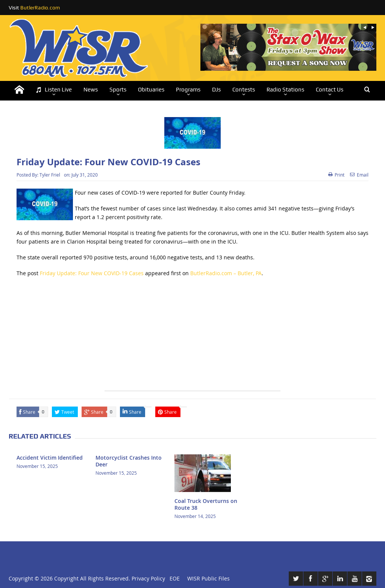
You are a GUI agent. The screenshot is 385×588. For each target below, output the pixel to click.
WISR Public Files (208, 578)
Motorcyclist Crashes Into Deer (129, 461)
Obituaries (151, 90)
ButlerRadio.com (40, 8)
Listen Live (54, 90)
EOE (173, 578)
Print (336, 175)
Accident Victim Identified (50, 458)
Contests (244, 90)
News (91, 90)
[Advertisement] (192, 338)
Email (359, 175)
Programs (188, 90)
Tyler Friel (50, 175)
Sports (118, 90)
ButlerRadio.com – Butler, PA (226, 273)
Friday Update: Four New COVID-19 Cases (92, 273)
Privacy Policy (148, 578)
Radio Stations (285, 90)
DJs (216, 90)
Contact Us (330, 90)
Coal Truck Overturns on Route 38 (206, 504)
